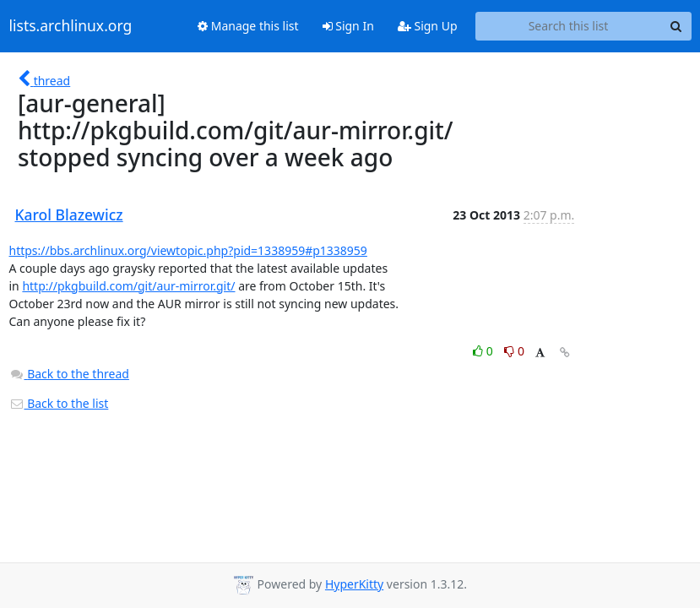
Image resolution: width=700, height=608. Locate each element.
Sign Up (428, 26)
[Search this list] (569, 26)
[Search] (676, 26)
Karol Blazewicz (69, 214)
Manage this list (248, 26)
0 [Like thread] (484, 351)
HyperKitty (354, 584)
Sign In (348, 26)
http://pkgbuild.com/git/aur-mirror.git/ (128, 286)
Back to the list (59, 403)
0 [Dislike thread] (514, 351)
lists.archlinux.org (71, 26)
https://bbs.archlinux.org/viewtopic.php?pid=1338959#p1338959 (188, 250)
